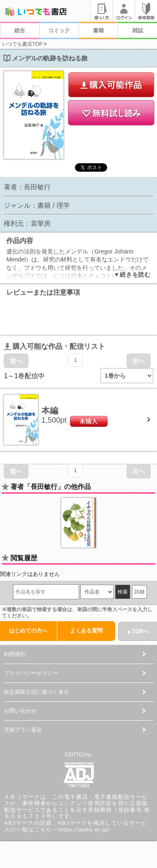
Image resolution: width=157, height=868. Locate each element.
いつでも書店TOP (22, 44)
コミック (59, 30)
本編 (50, 410)
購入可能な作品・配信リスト (54, 346)
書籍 (98, 30)
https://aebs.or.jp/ (84, 830)
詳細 (139, 592)
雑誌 (138, 30)
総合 (20, 30)
